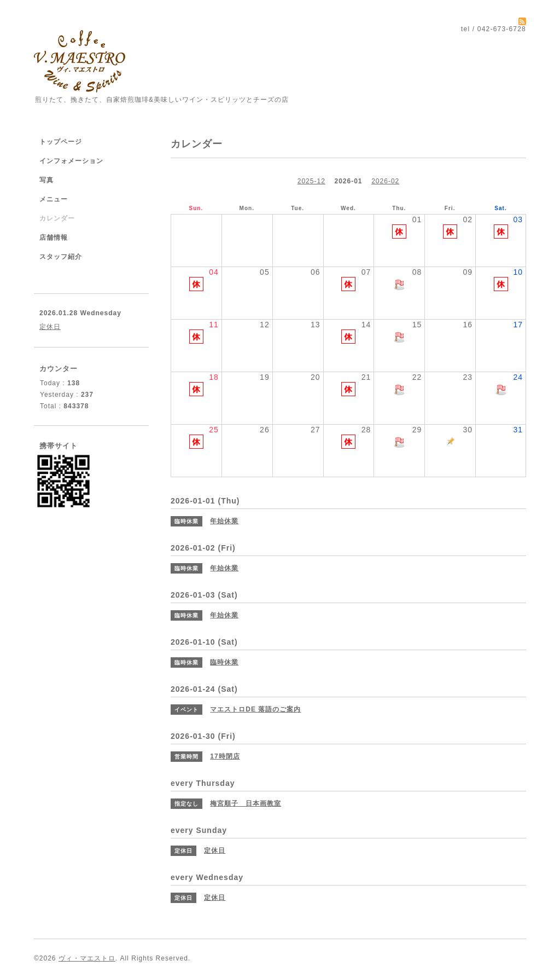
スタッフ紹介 (61, 257)
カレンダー (57, 218)
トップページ (61, 142)
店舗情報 (54, 238)
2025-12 (311, 181)
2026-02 (385, 181)
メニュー (54, 199)
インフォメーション (71, 161)
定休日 (50, 327)
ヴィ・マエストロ (87, 958)
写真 (46, 180)
